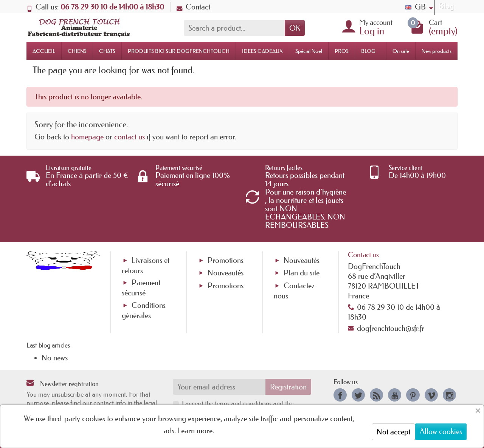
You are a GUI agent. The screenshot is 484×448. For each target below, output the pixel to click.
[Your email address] (219, 387)
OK (295, 28)
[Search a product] (234, 28)
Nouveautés (226, 273)
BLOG (368, 51)
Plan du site (302, 273)
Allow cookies (441, 431)
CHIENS (77, 51)
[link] (340, 395)
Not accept (393, 432)
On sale (401, 51)
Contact (193, 7)
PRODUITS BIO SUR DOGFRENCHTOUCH (179, 51)
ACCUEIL (44, 51)
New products (437, 51)
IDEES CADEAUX (262, 51)
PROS (342, 51)
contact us (130, 137)
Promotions (226, 260)
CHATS (107, 51)
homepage (87, 137)
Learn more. (196, 431)
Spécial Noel (309, 51)
